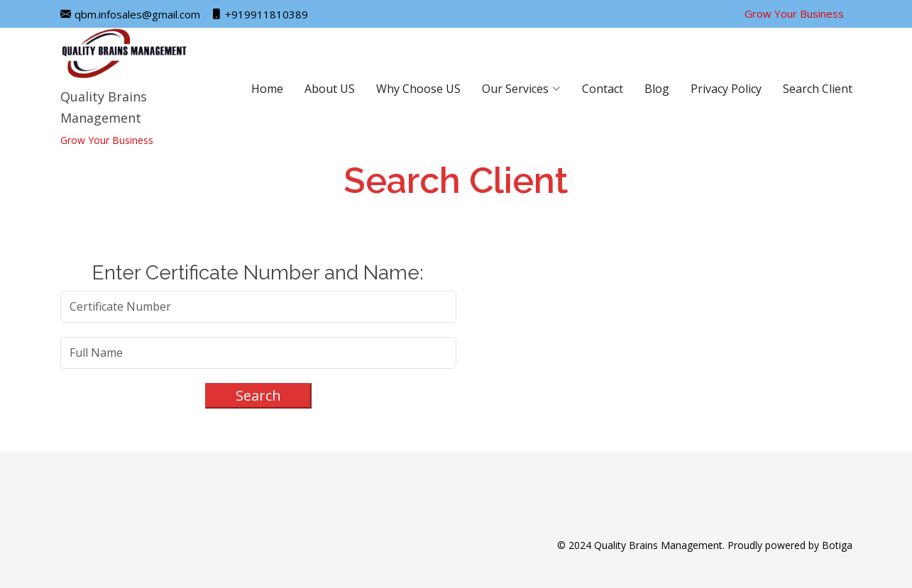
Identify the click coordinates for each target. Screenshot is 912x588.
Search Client (818, 89)
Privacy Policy (726, 89)
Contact (603, 89)
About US (330, 89)
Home (267, 89)
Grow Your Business (794, 14)
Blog (657, 89)
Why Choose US (418, 89)
